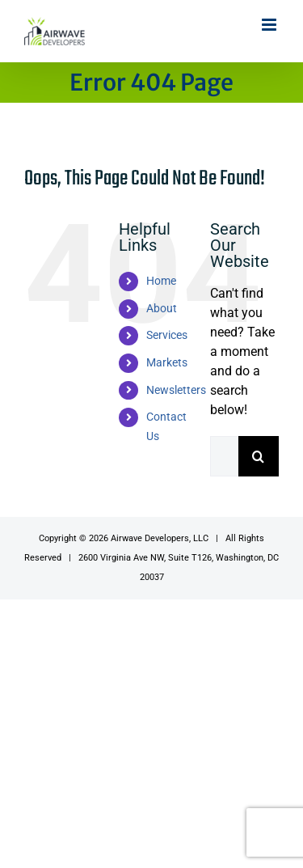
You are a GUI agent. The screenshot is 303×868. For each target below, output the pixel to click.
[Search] (259, 456)
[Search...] (224, 456)
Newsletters (176, 390)
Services (167, 335)
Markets (167, 362)
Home (161, 281)
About (162, 308)
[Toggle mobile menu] (270, 25)
